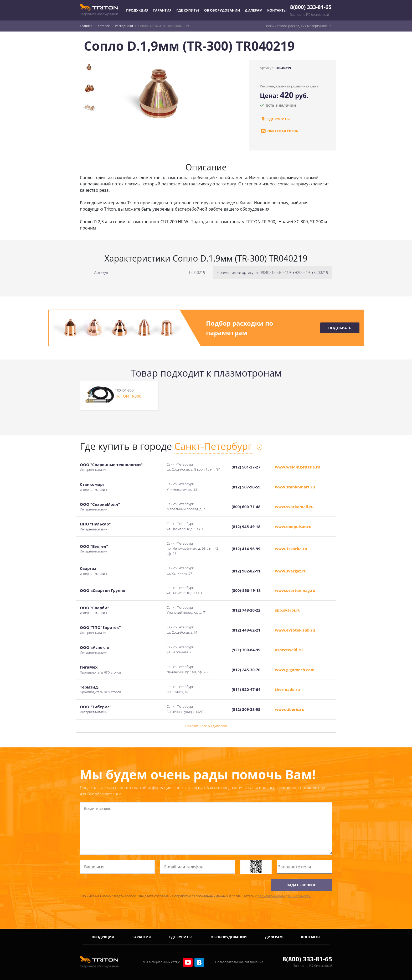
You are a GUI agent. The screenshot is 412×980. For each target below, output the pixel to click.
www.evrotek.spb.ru (295, 630)
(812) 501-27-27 (246, 467)
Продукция (137, 10)
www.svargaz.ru (291, 571)
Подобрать (340, 328)
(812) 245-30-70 (246, 670)
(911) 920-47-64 (246, 689)
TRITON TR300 (128, 396)
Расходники (124, 26)
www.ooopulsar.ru (293, 527)
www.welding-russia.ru (298, 467)
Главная (86, 26)
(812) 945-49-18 (246, 527)
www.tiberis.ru (290, 709)
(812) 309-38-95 (246, 709)
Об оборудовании (222, 10)
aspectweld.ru (289, 650)
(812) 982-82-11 (246, 571)
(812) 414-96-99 (246, 549)
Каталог (104, 26)
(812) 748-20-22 (246, 610)
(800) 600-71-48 (246, 507)
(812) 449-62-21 (246, 630)
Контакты (277, 10)
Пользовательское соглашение (239, 962)
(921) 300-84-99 (246, 650)
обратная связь (279, 131)
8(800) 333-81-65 (311, 7)
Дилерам (254, 10)
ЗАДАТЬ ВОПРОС (302, 885)
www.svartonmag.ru (295, 590)
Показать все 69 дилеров (206, 726)
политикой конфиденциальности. (284, 896)
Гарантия (162, 10)
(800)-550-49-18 (246, 590)
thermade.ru (288, 689)
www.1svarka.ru (291, 549)
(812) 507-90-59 (246, 487)
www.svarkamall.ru (294, 507)
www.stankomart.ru (295, 487)
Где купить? (188, 10)
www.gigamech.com (295, 670)
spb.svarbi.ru (288, 610)
